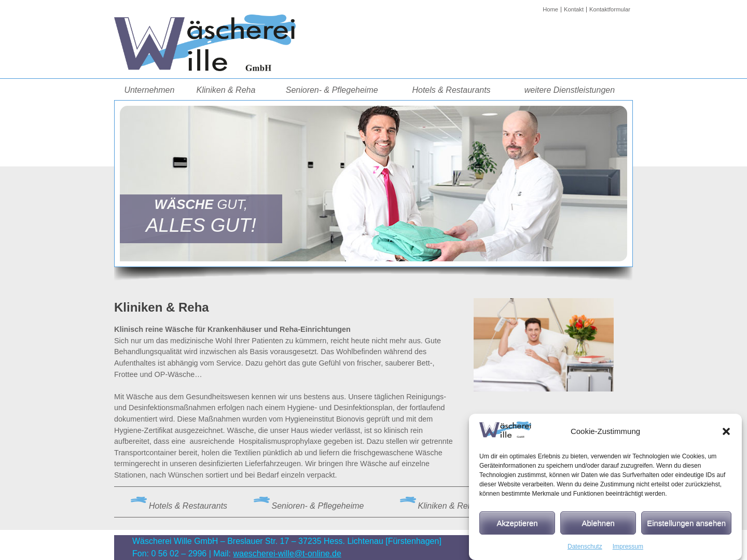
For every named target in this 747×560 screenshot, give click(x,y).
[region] (374, 183)
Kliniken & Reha (226, 90)
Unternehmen (149, 90)
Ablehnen (598, 527)
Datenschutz (585, 551)
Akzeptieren (517, 527)
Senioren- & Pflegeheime (332, 90)
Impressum (628, 551)
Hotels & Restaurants (451, 90)
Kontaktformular (610, 10)
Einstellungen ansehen (686, 527)
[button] (726, 436)
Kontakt (574, 10)
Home (550, 10)
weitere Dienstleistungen (570, 90)
